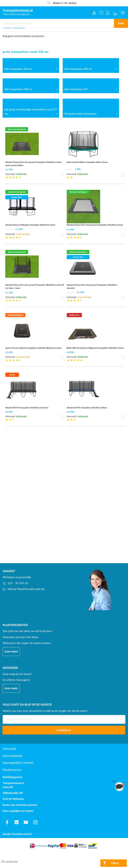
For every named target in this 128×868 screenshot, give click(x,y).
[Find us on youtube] (26, 822)
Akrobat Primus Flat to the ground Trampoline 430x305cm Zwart (95, 225)
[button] (62, 176)
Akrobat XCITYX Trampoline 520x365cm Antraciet (27, 408)
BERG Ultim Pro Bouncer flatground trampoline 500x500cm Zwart (95, 348)
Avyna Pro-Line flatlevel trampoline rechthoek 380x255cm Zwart (33, 348)
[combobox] (57, 23)
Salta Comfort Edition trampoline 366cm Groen (87, 162)
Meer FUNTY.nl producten (18, 14)
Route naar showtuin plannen (20, 805)
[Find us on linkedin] (17, 822)
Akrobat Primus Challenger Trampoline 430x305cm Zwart (30, 225)
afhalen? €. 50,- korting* (65, 3)
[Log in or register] (108, 13)
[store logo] (18, 11)
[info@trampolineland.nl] (39, 589)
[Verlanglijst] (102, 13)
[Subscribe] (64, 730)
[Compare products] (94, 13)
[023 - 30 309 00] (39, 583)
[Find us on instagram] (35, 822)
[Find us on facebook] (7, 822)
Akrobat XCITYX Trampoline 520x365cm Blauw (87, 408)
